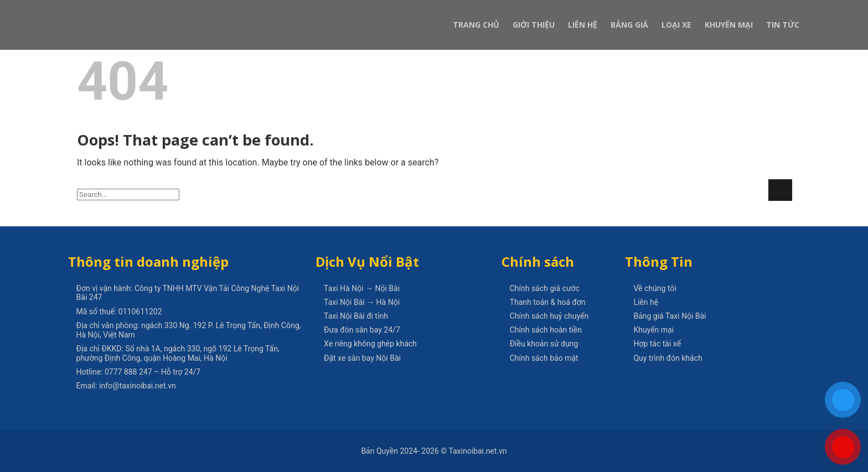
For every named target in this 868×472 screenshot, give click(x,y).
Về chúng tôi (655, 288)
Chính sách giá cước (545, 288)
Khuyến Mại (729, 25)
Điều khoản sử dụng (544, 344)
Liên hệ (646, 302)
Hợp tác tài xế (657, 344)
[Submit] (780, 190)
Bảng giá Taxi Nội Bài (670, 316)
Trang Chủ (476, 25)
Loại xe (676, 25)
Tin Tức (783, 25)
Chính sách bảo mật (544, 358)
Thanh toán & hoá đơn (548, 302)
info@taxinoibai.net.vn (138, 386)
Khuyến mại (653, 330)
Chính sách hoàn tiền (546, 330)
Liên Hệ (583, 25)
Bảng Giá (629, 25)
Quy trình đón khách (668, 358)
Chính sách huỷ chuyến (549, 316)
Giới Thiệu (534, 25)
